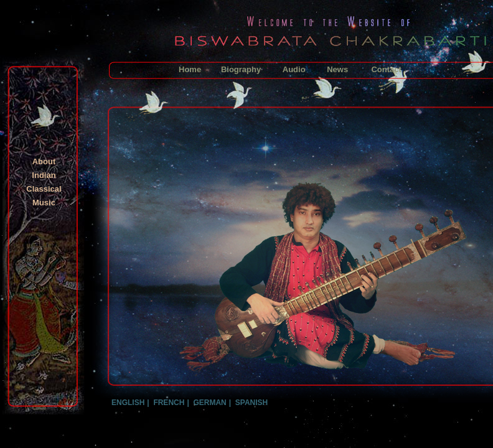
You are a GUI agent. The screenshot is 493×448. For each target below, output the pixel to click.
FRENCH (169, 403)
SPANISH (251, 403)
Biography (241, 69)
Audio (294, 69)
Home (190, 69)
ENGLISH (128, 403)
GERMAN (209, 403)
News (337, 69)
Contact (386, 69)
